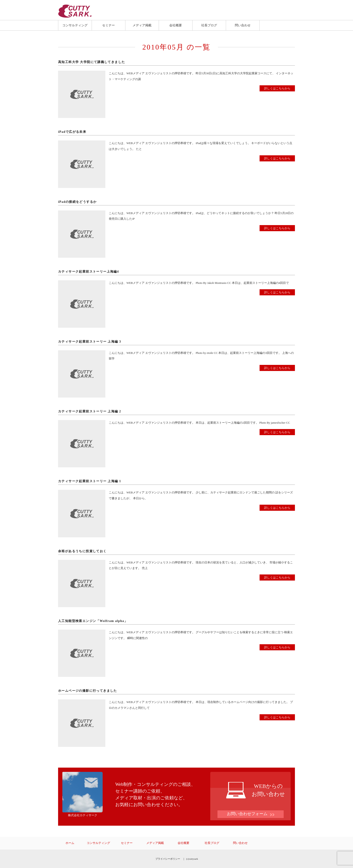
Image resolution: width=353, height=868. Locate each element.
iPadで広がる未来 (72, 132)
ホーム (70, 843)
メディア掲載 (142, 25)
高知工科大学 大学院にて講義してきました (92, 62)
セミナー (109, 25)
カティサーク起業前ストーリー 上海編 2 (90, 411)
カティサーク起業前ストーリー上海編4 (88, 272)
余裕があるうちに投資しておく (82, 551)
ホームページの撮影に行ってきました (88, 691)
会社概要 (176, 25)
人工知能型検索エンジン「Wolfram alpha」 (93, 621)
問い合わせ (243, 25)
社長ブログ (209, 25)
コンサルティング (75, 25)
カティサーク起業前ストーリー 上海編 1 (90, 481)
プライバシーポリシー (168, 859)
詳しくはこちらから (277, 88)
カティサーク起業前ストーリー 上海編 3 (90, 342)
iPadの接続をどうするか (77, 202)
